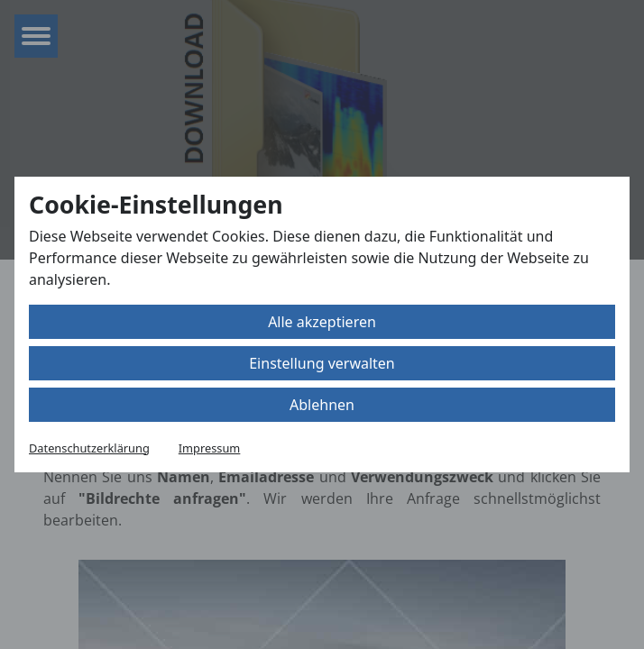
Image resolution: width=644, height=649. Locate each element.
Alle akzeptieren (322, 322)
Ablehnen (322, 405)
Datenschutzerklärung (89, 448)
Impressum (210, 448)
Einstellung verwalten (322, 363)
